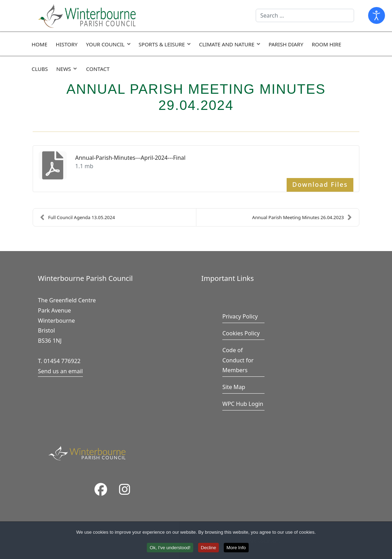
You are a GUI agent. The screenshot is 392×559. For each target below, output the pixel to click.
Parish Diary (286, 44)
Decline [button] (208, 549)
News (64, 69)
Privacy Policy (240, 316)
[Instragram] (125, 490)
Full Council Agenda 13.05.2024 (77, 217)
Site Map (234, 387)
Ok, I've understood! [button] (170, 549)
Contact (98, 69)
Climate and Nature (227, 44)
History (67, 44)
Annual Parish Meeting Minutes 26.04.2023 (302, 217)
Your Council (105, 44)
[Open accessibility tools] (377, 15)
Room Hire (326, 44)
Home (40, 44)
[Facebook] (101, 490)
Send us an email (60, 371)
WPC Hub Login (243, 404)
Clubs (40, 69)
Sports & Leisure (162, 44)
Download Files (320, 184)
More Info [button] (236, 549)
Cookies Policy (241, 333)
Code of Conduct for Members (238, 360)
